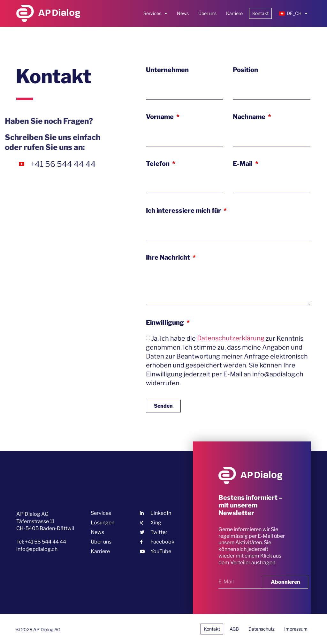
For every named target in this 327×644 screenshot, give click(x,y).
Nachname (250, 117)
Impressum (296, 629)
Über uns (207, 13)
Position (245, 70)
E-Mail (243, 164)
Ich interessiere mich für (184, 211)
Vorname (160, 117)
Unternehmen (167, 70)
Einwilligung (166, 322)
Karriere (234, 13)
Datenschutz (262, 629)
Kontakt (260, 13)
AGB (234, 629)
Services (155, 13)
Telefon (158, 164)
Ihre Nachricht (169, 257)
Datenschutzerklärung (231, 338)
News (183, 13)
